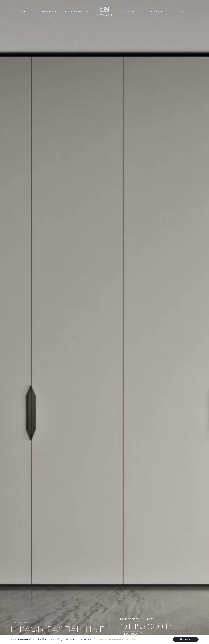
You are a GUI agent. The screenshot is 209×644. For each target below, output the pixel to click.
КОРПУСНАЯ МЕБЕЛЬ (47, 11)
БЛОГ (182, 11)
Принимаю (186, 639)
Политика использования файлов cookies (115, 639)
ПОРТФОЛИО (128, 11)
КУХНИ (22, 11)
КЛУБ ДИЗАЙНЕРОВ (155, 11)
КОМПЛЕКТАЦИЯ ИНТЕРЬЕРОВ (77, 11)
